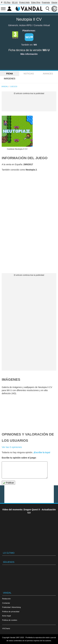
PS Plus (7, 2)
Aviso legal (6, 616)
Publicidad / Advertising (11, 607)
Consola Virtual (42, 25)
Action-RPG (25, 25)
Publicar (8, 483)
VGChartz (6, 628)
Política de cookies (10, 620)
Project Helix (24, 2)
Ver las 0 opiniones (12, 447)
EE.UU (15, 2)
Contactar (6, 603)
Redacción (6, 599)
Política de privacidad (11, 611)
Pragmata (46, 2)
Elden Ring (36, 2)
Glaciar (54, 2)
